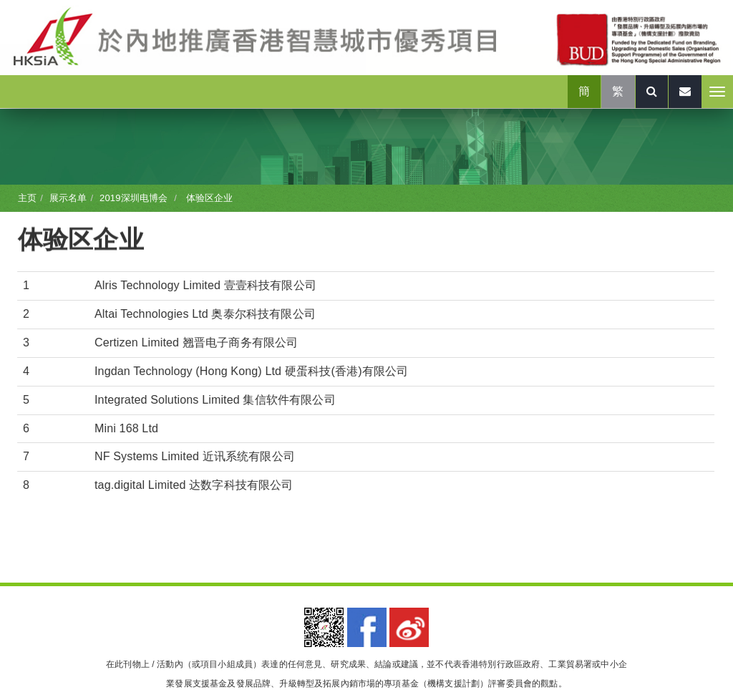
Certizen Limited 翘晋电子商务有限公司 (196, 342)
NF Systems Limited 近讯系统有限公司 (195, 456)
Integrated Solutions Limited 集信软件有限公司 (215, 400)
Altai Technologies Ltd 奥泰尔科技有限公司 (205, 314)
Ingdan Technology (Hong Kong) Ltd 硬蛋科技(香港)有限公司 (251, 371)
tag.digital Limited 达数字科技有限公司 (194, 485)
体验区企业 (208, 198)
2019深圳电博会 (134, 198)
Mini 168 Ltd (126, 428)
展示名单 (68, 198)
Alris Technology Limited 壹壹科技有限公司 (205, 285)
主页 (27, 198)
